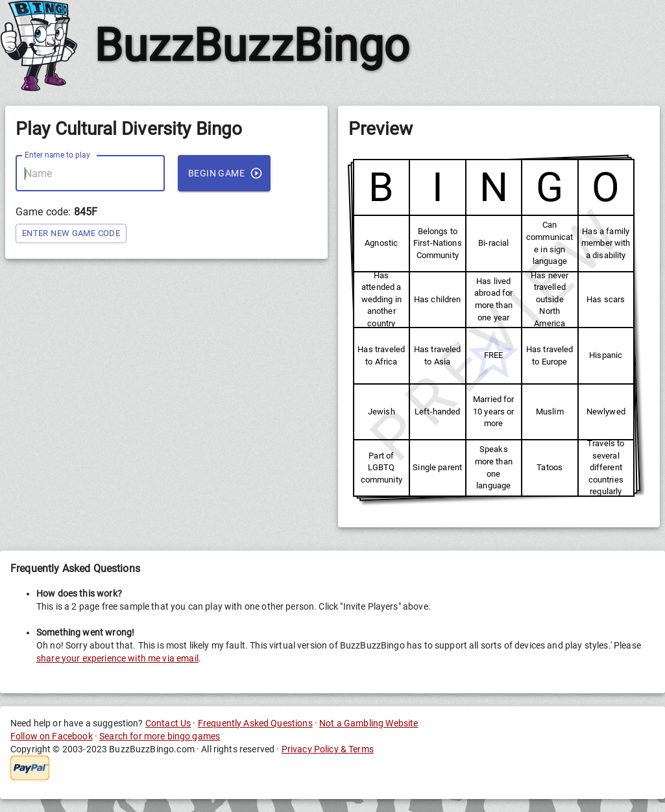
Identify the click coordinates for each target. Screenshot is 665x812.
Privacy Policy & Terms (328, 749)
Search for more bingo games (160, 736)
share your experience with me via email (117, 658)
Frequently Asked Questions (255, 723)
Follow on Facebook (52, 736)
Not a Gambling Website (369, 723)
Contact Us (168, 723)
